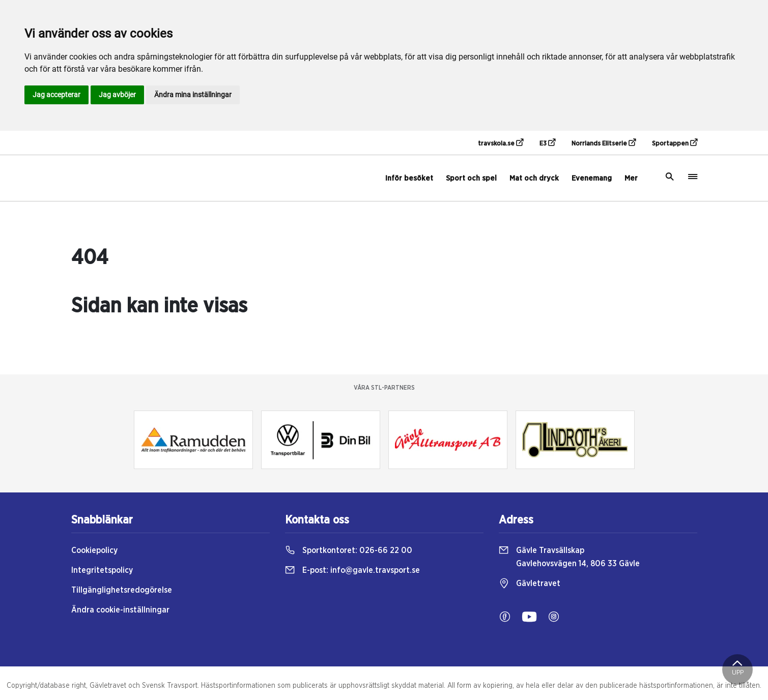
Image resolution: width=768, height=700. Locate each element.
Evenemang (592, 178)
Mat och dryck (534, 178)
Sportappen (675, 143)
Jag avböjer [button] (117, 95)
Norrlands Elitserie (604, 143)
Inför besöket (409, 178)
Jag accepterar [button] (56, 95)
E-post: (352, 570)
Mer (631, 178)
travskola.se (501, 143)
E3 (547, 143)
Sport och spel (471, 178)
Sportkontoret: (349, 550)
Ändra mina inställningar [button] (193, 95)
